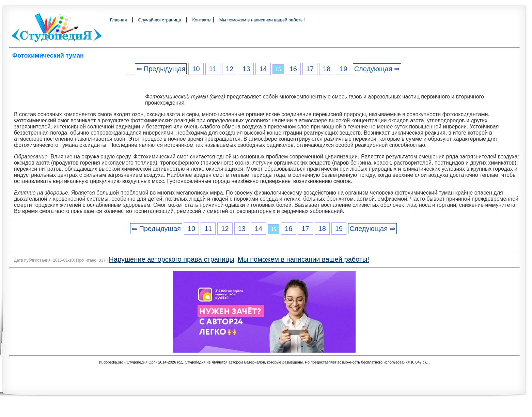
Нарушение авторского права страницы (172, 259)
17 (310, 69)
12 (230, 69)
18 (327, 69)
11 (213, 69)
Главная (118, 20)
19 (343, 69)
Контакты (202, 20)
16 (293, 69)
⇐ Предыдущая (161, 69)
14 (263, 69)
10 (196, 69)
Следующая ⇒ (377, 69)
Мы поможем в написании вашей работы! (262, 20)
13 (246, 69)
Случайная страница (160, 20)
